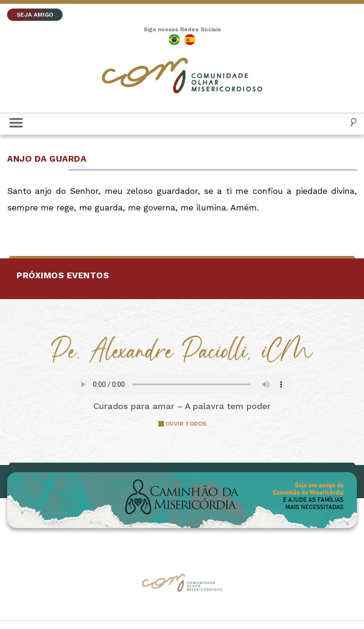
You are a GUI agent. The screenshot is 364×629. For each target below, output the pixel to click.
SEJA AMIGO (35, 15)
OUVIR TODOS (186, 424)
